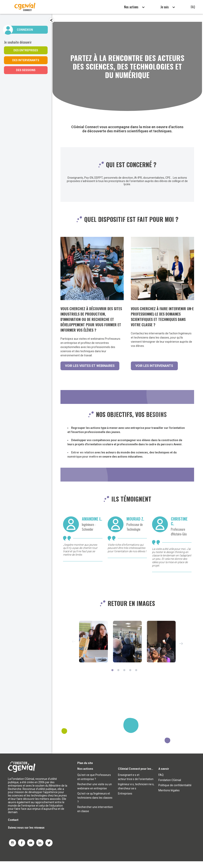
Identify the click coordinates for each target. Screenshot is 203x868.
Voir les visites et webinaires (90, 366)
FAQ (193, 7)
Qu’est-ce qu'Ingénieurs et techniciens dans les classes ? (95, 804)
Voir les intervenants (154, 366)
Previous (74, 649)
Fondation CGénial (170, 787)
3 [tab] (124, 677)
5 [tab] (136, 677)
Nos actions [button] (132, 7)
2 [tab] (118, 677)
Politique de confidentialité (175, 792)
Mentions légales (169, 797)
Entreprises (125, 800)
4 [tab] (130, 677)
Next (181, 651)
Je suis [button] (165, 7)
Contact (13, 827)
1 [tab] (112, 677)
